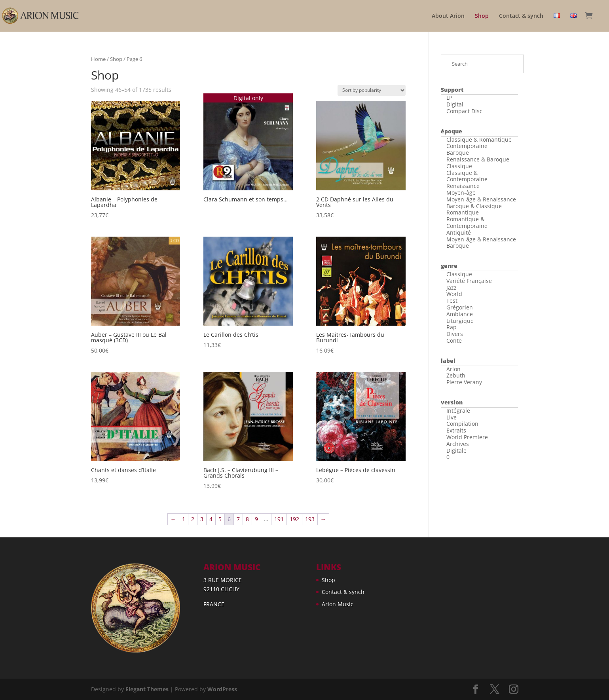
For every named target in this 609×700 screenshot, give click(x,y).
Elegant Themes (147, 689)
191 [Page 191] (279, 519)
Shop (482, 16)
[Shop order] (372, 90)
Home (98, 59)
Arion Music (338, 604)
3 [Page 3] (202, 519)
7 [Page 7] (238, 519)
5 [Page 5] (220, 519)
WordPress (222, 689)
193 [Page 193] (310, 519)
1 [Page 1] (184, 519)
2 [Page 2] (193, 519)
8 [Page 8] (247, 519)
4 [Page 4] (211, 519)
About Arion (448, 16)
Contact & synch (521, 16)
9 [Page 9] (256, 519)
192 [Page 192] (294, 519)
